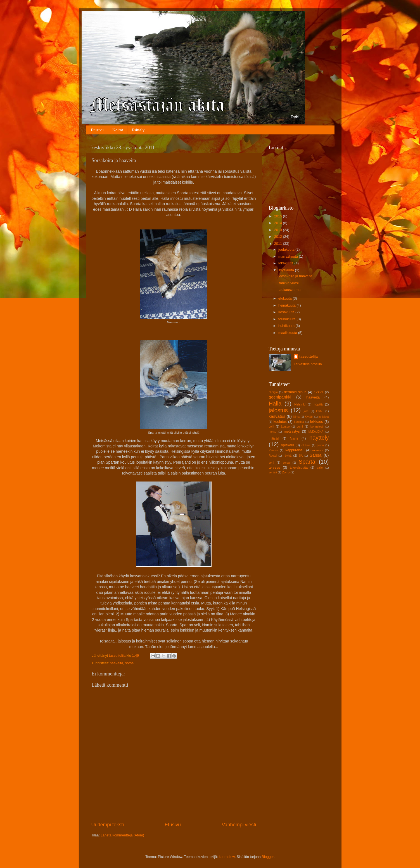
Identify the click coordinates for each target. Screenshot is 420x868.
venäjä (273, 472)
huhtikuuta (287, 326)
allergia (273, 392)
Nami (294, 438)
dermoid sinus (295, 392)
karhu (320, 411)
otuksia (306, 445)
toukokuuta (287, 319)
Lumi (300, 427)
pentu (320, 445)
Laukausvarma (289, 290)
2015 (279, 216)
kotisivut (324, 417)
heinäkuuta (287, 305)
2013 (279, 230)
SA (301, 456)
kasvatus (277, 416)
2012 (279, 237)
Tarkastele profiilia (308, 364)
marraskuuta (289, 257)
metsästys (292, 431)
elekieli (319, 392)
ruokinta (318, 450)
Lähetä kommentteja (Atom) (122, 835)
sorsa (129, 663)
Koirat (118, 130)
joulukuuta (287, 250)
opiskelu (287, 445)
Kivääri (309, 417)
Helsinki (300, 404)
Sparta (307, 462)
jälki (306, 411)
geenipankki (280, 397)
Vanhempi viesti (239, 825)
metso (273, 432)
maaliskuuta (288, 333)
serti (271, 463)
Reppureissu (295, 450)
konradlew (227, 857)
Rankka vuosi (288, 283)
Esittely (138, 130)
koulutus (280, 422)
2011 (279, 244)
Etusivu (97, 130)
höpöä (318, 404)
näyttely (319, 438)
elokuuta (285, 298)
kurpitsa (299, 422)
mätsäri (274, 438)
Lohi (271, 427)
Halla (275, 404)
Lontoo (285, 427)
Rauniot (274, 450)
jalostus (278, 410)
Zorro (286, 472)
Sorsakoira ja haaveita (295, 276)
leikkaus (317, 422)
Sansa (316, 455)
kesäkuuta (287, 312)
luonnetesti (317, 427)
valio (320, 468)
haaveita (117, 663)
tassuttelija (309, 357)
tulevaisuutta (299, 468)
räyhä (288, 456)
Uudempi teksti (108, 825)
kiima (296, 417)
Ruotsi (273, 456)
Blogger (268, 857)
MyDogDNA (316, 432)
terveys (275, 468)
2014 (279, 223)
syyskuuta (287, 270)
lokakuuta (286, 263)
